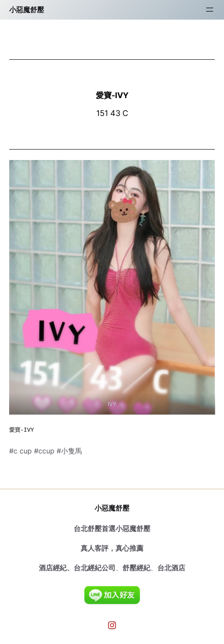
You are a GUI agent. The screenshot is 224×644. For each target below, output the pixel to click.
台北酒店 (171, 568)
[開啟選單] (210, 10)
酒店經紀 (53, 568)
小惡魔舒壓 (27, 10)
